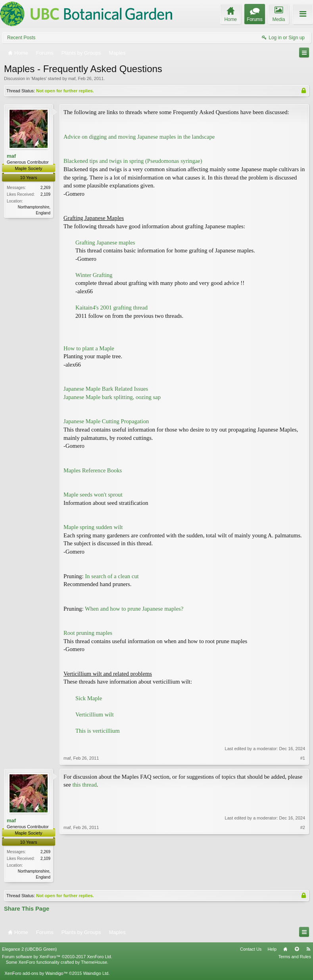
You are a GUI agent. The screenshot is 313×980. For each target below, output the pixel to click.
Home (285, 949)
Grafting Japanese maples (105, 243)
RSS (308, 949)
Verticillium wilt (94, 714)
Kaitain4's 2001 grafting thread (111, 308)
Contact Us (251, 949)
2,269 (45, 188)
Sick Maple (89, 698)
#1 (303, 758)
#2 (303, 876)
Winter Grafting (94, 275)
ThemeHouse (94, 963)
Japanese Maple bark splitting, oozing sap (112, 397)
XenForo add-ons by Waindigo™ (36, 974)
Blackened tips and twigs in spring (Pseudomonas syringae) (133, 161)
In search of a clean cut (112, 576)
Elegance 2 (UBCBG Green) (29, 949)
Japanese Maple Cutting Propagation (106, 421)
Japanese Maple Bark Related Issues (106, 389)
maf (72, 78)
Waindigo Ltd (96, 974)
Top (297, 949)
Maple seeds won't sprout (93, 495)
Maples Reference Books (93, 470)
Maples (39, 78)
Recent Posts (21, 38)
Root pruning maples (88, 633)
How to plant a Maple (89, 348)
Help (272, 949)
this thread (84, 785)
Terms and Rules (295, 957)
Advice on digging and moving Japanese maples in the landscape (139, 137)
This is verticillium (98, 731)
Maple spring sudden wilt (93, 527)
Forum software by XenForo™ (57, 957)
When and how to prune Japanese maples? (134, 609)
